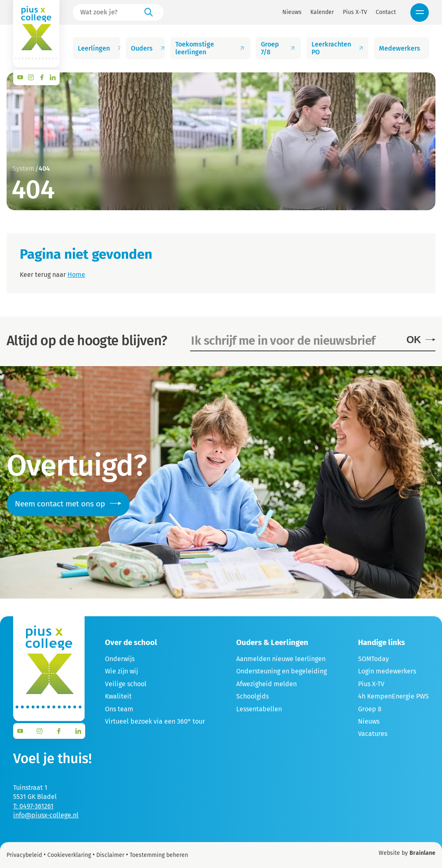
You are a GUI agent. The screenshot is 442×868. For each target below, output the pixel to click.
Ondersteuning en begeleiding (281, 671)
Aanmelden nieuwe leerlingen (281, 659)
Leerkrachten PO (339, 48)
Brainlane (422, 853)
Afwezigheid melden (266, 684)
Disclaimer (110, 855)
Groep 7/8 (279, 48)
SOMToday (373, 659)
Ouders (148, 48)
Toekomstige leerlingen (211, 48)
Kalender (322, 12)
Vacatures (373, 734)
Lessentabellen (259, 709)
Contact (386, 12)
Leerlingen (99, 48)
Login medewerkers (387, 671)
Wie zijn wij (121, 671)
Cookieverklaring (69, 855)
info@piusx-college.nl (46, 815)
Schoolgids (252, 696)
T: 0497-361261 (33, 806)
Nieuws (292, 12)
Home (76, 275)
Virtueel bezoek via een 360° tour (155, 721)
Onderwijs (120, 659)
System (23, 168)
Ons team (119, 709)
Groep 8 (370, 709)
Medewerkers (404, 48)
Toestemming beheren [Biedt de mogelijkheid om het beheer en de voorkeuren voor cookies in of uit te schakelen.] (159, 855)
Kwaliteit (118, 696)
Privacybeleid (24, 855)
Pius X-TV (355, 12)
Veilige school (126, 684)
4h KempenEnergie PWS (393, 696)
